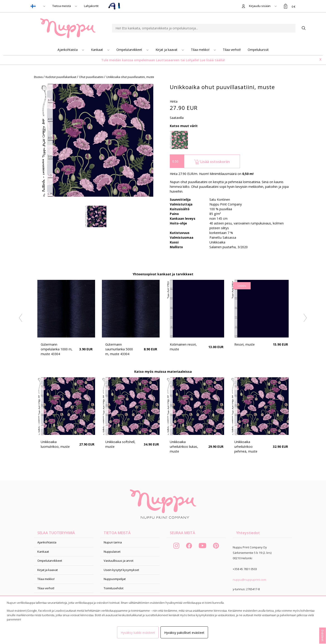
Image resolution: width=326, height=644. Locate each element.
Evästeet (323, 636)
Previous (21, 318)
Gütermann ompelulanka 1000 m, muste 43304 (57, 349)
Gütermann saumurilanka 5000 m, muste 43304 (119, 349)
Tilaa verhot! (232, 50)
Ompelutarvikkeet (130, 50)
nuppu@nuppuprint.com (249, 580)
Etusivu (39, 77)
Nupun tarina (113, 542)
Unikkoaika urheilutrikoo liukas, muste (184, 447)
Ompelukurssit (258, 50)
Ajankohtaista (68, 50)
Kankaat (97, 50)
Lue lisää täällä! (212, 60)
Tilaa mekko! (201, 50)
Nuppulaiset (112, 552)
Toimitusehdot (114, 588)
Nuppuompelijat (115, 579)
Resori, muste (244, 344)
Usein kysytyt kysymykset (121, 570)
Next (305, 318)
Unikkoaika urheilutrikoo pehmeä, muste (246, 447)
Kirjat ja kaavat (167, 50)
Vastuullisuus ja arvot (119, 561)
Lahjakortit (91, 6)
